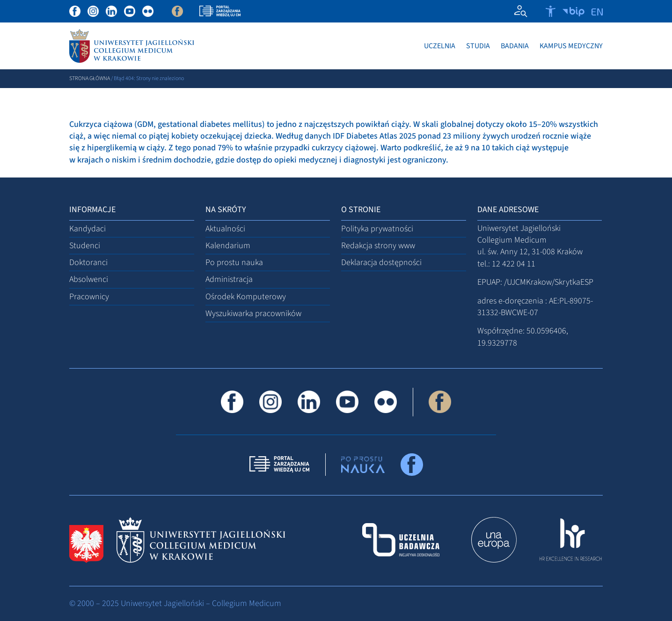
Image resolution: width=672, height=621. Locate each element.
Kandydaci (88, 229)
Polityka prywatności (377, 229)
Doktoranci (88, 262)
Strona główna (90, 78)
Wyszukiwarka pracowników (253, 314)
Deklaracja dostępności (381, 262)
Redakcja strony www (378, 246)
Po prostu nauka (234, 262)
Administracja (229, 280)
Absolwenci (89, 280)
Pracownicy (89, 297)
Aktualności (225, 229)
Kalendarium (228, 246)
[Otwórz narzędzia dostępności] (551, 11)
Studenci (85, 246)
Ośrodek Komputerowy (246, 297)
